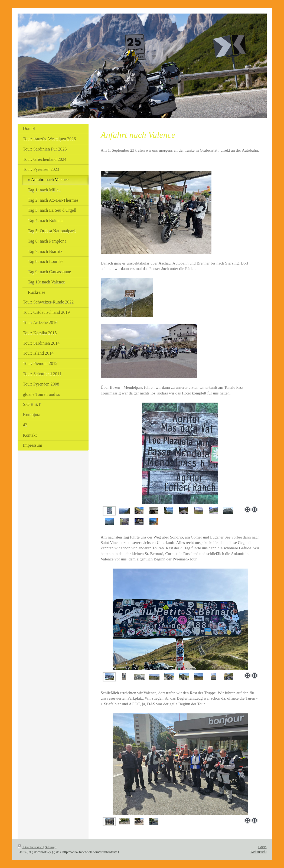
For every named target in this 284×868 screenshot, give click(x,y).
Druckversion (30, 847)
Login (262, 847)
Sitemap (51, 847)
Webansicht (258, 852)
